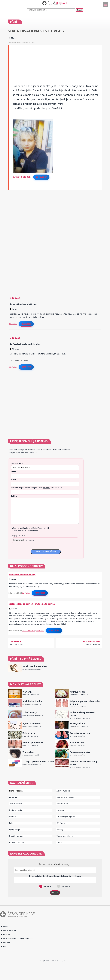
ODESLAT (55, 893)
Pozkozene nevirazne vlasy (22, 575)
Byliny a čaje (15, 830)
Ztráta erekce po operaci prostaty (82, 714)
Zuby (11, 823)
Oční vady (61, 823)
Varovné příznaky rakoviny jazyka (84, 763)
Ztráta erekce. (16, 641)
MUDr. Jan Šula (77, 724)
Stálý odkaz (13, 324)
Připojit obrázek (19, 535)
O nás (6, 926)
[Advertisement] (56, 62)
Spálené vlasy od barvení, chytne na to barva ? (32, 604)
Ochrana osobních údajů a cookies (18, 939)
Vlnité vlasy (28, 752)
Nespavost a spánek (65, 797)
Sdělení (14, 496)
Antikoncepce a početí (66, 817)
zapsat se (47, 886)
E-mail (14, 479)
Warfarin (27, 692)
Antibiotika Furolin (32, 701)
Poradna (13, 797)
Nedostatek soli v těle (91, 641)
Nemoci (13, 817)
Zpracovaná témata (65, 836)
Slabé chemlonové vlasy (35, 666)
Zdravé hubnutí (63, 791)
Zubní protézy (30, 712)
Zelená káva (29, 733)
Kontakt (60, 843)
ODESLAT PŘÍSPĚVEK (46, 552)
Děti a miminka (16, 810)
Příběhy (60, 830)
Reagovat (26, 324)
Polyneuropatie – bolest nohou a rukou (85, 703)
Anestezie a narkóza (80, 752)
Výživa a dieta (62, 804)
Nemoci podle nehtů (33, 743)
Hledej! (79, 10)
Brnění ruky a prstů (80, 733)
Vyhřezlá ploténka (32, 724)
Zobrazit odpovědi (29, 630)
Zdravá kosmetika (17, 804)
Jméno (14, 471)
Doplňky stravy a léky (18, 836)
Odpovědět (41, 177)
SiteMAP (7, 943)
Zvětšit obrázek (22, 177)
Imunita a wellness (17, 843)
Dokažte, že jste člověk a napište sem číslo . (37, 488)
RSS (5, 947)
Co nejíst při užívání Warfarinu (38, 761)
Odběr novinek (10, 930)
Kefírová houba (78, 692)
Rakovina (60, 810)
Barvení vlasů (77, 743)
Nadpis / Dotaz (17, 463)
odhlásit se (65, 886)
